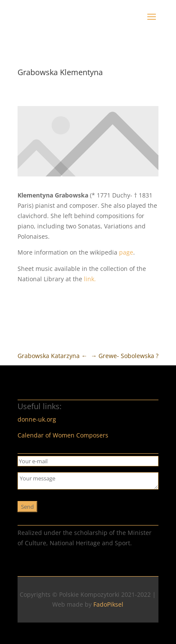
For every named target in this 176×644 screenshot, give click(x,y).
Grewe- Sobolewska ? (125, 356)
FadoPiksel (108, 604)
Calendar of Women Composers (63, 435)
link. (90, 279)
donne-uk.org (37, 419)
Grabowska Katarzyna (52, 356)
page (126, 252)
